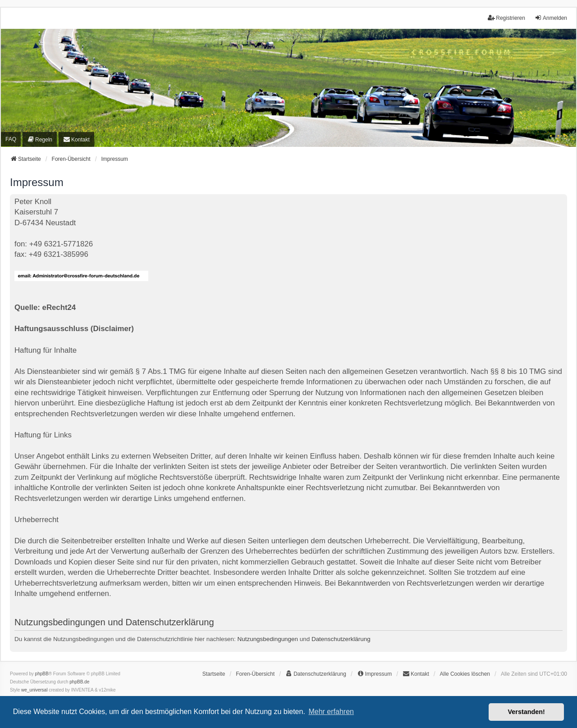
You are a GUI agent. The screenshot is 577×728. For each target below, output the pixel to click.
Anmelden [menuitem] (551, 18)
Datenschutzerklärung (341, 639)
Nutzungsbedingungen (268, 639)
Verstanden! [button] (527, 712)
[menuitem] (40, 139)
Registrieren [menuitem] (506, 18)
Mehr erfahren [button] (331, 712)
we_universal (34, 690)
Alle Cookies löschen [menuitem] (465, 674)
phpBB (42, 674)
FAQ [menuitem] (11, 139)
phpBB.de (79, 682)
